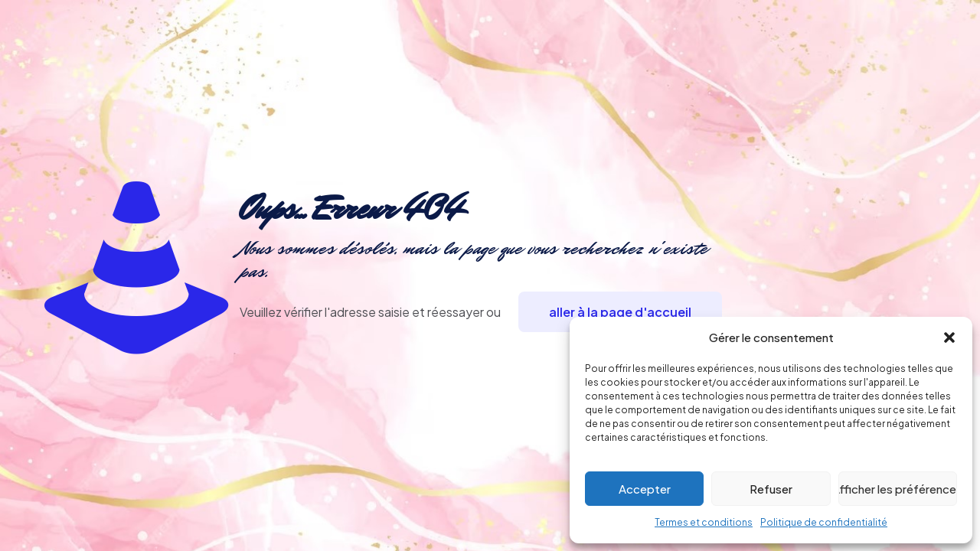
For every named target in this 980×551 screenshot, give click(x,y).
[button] (949, 337)
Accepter (645, 489)
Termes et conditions (704, 522)
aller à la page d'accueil (620, 312)
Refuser (771, 489)
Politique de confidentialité (824, 522)
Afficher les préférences (898, 489)
